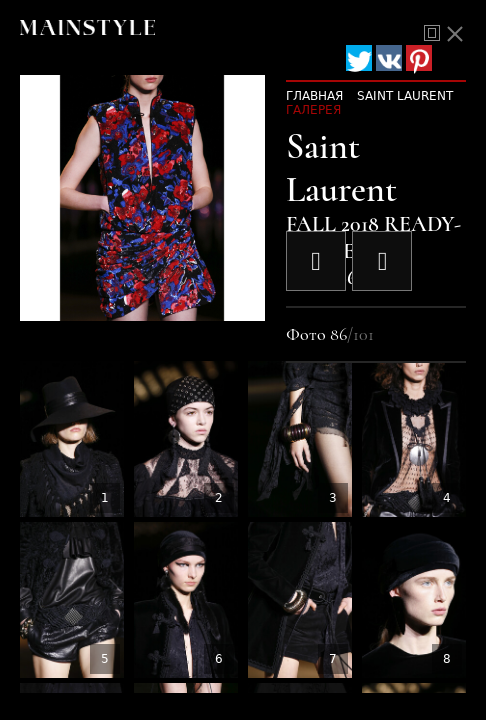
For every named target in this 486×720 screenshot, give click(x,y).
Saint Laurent (405, 96)
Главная (314, 96)
